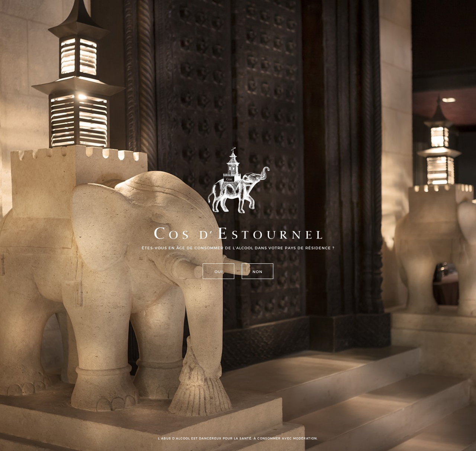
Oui (219, 272)
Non (258, 272)
